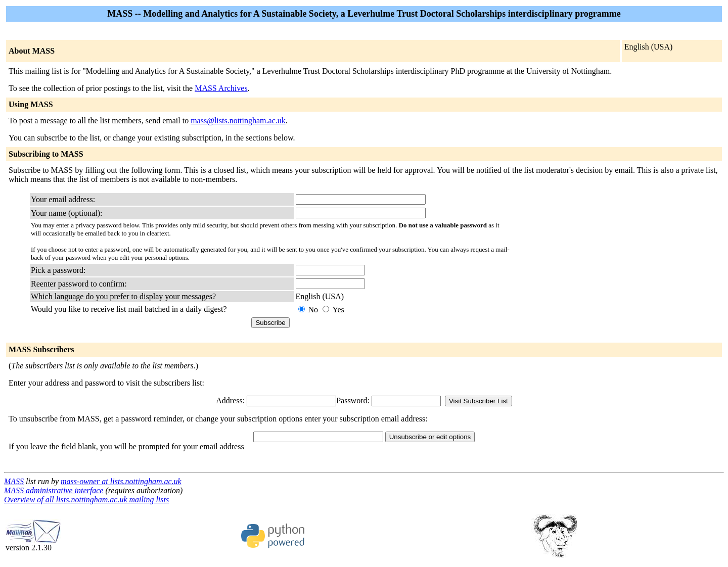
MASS (14, 481)
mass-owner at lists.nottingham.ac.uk (121, 481)
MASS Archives (221, 88)
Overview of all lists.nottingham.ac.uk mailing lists (86, 500)
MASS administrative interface (54, 490)
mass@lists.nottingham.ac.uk (238, 121)
